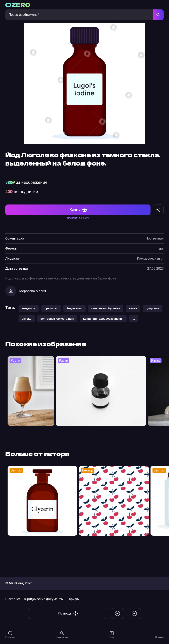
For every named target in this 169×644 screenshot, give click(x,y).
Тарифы (73, 599)
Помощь (68, 613)
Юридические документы (44, 599)
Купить (78, 236)
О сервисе (13, 599)
